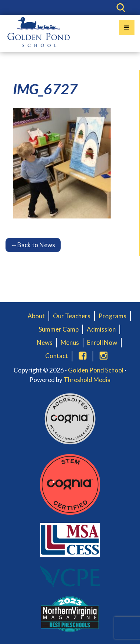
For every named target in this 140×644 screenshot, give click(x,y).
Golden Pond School (96, 370)
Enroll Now (102, 342)
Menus (70, 342)
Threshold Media (87, 380)
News (45, 342)
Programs (112, 316)
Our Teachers (72, 316)
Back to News (33, 245)
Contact (57, 356)
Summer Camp (59, 329)
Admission (101, 329)
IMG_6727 (45, 89)
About (36, 316)
